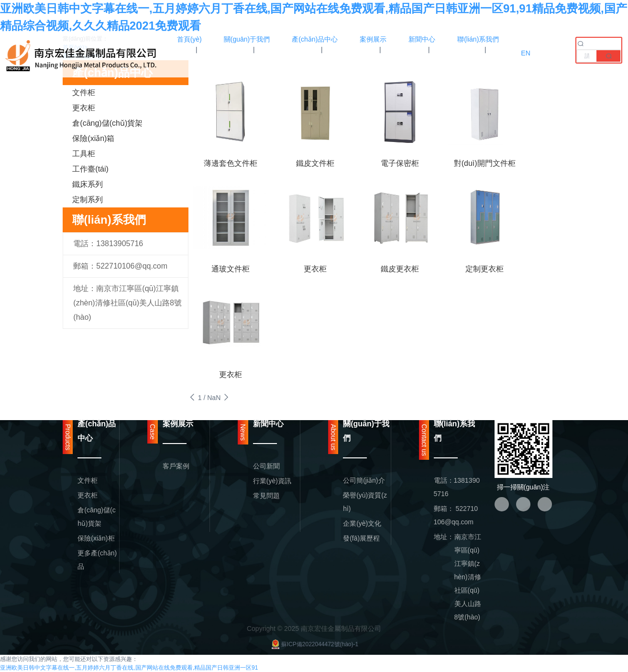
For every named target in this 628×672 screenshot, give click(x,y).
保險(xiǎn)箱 (93, 138)
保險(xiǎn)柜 (96, 538)
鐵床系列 (88, 184)
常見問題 (266, 496)
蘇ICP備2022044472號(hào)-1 (314, 644)
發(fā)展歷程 (361, 538)
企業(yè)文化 (362, 523)
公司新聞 (266, 466)
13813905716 (120, 244)
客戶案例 (176, 466)
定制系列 (88, 200)
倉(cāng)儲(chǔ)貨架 (107, 123)
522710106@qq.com (132, 266)
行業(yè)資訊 (272, 481)
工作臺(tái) (90, 169)
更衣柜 (84, 108)
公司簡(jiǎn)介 (364, 480)
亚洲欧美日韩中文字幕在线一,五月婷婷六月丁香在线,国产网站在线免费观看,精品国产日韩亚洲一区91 (129, 668)
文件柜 (84, 92)
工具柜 (84, 154)
